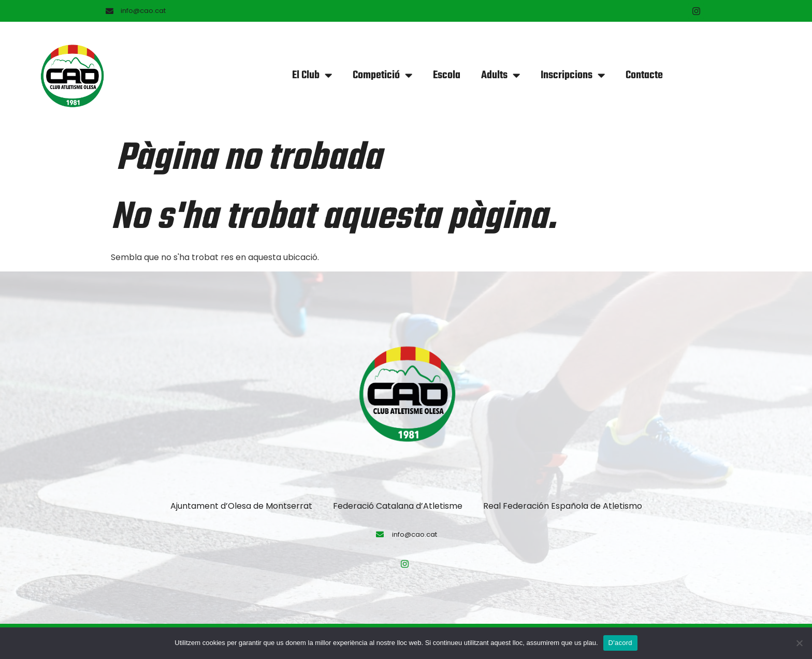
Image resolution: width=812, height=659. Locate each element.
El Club (312, 75)
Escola (447, 75)
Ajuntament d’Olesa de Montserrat (241, 506)
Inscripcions (573, 75)
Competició (382, 75)
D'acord (620, 643)
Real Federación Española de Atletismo (563, 506)
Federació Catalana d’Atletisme (398, 506)
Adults (501, 75)
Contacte (644, 75)
